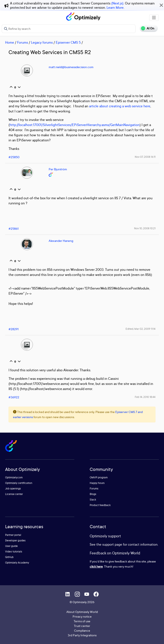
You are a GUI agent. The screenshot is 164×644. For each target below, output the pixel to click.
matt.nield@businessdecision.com (71, 67)
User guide (11, 546)
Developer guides (15, 540)
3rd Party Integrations (82, 635)
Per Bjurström (58, 169)
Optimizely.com (14, 477)
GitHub (9, 557)
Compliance (82, 630)
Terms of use (82, 621)
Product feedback (100, 505)
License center (14, 494)
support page (112, 544)
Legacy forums (42, 42)
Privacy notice (82, 616)
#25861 (14, 229)
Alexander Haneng (61, 241)
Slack (93, 500)
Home (10, 42)
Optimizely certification (19, 483)
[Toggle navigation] (154, 18)
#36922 (14, 397)
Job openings (13, 488)
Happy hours (97, 483)
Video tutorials (14, 551)
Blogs (93, 494)
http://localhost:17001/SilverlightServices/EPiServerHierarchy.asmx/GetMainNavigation (75, 125)
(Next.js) (117, 3)
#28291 (14, 329)
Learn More (115, 7)
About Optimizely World (82, 612)
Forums (23, 42)
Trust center (82, 626)
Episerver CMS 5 (68, 42)
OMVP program (99, 477)
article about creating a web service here (120, 106)
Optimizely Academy (17, 563)
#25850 (14, 157)
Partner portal (13, 535)
